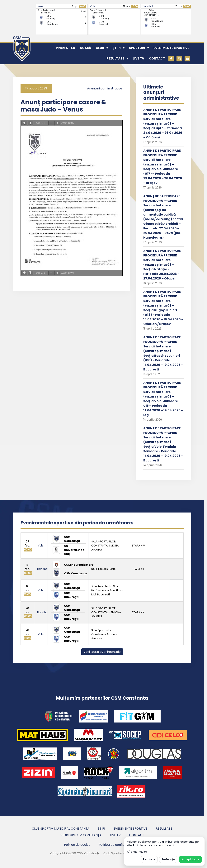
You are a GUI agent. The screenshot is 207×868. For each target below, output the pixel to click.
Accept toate (190, 859)
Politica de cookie (77, 845)
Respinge (149, 859)
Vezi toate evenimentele (102, 652)
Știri (117, 48)
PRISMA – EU (66, 48)
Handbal (148, 6)
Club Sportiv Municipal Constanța (61, 829)
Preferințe (168, 859)
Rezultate (115, 58)
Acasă (85, 48)
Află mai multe (137, 852)
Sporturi (137, 48)
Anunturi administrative (105, 88)
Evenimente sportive (171, 48)
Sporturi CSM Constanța (81, 835)
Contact (157, 58)
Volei (40, 6)
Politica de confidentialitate (119, 845)
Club (100, 48)
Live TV (139, 58)
